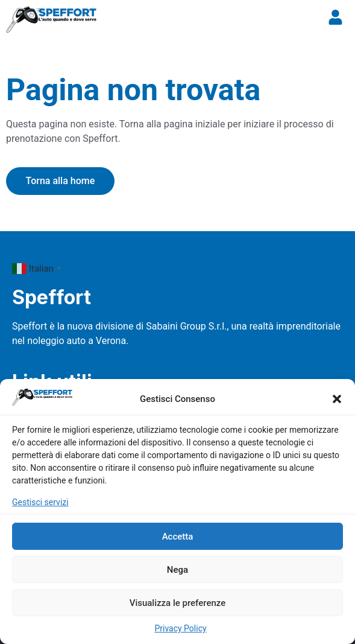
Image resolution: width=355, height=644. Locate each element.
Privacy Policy (180, 628)
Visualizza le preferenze (178, 603)
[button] (337, 399)
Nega (177, 570)
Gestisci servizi (40, 502)
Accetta (178, 537)
